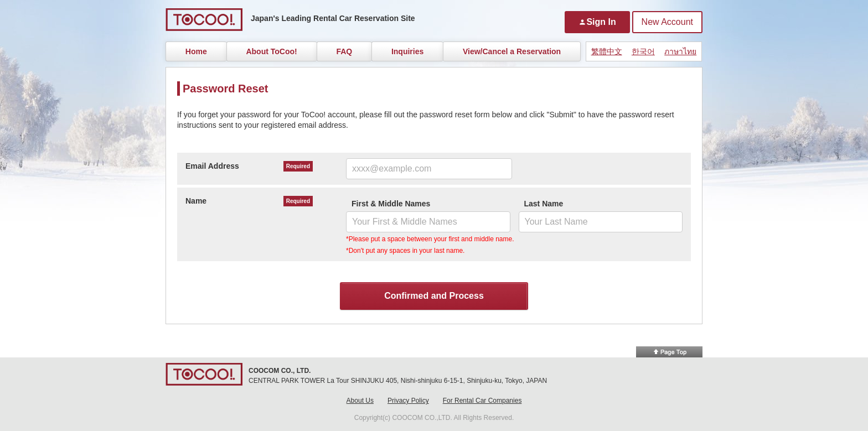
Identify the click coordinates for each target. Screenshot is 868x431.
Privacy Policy (408, 401)
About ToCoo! (271, 51)
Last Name (544, 204)
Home (196, 51)
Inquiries (407, 51)
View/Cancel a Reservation (512, 51)
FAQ (344, 51)
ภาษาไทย (680, 51)
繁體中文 (607, 51)
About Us (360, 401)
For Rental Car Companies (482, 401)
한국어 (643, 51)
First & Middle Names (391, 204)
